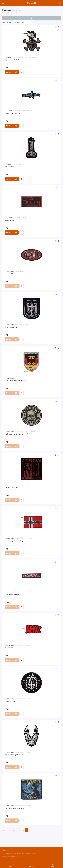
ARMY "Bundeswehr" (11, 327)
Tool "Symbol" (9, 167)
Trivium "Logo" (9, 220)
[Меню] (3, 3)
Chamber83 (32, 3)
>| (37, 830)
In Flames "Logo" (10, 701)
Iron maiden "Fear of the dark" (14, 808)
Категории (7, 22)
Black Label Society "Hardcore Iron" (16, 434)
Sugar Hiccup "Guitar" (12, 60)
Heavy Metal (9, 648)
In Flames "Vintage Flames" (14, 755)
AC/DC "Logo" (9, 274)
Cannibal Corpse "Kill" (12, 487)
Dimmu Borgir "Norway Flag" (14, 541)
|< (4, 830)
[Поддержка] (60, 3)
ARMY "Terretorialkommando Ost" (16, 381)
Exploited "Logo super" (12, 594)
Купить (12, 72)
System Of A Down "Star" (13, 113)
